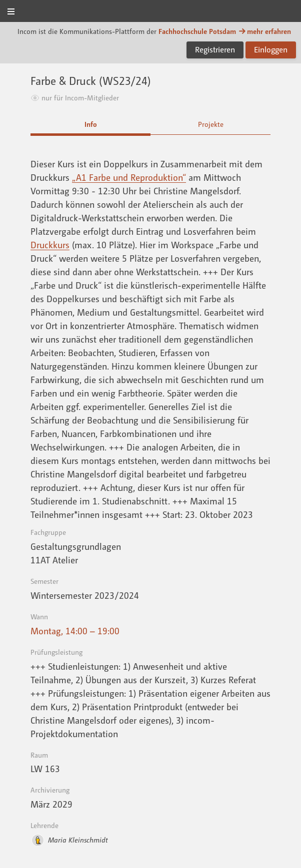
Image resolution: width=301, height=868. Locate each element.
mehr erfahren (264, 31)
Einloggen (271, 49)
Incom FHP (150, 12)
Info (91, 124)
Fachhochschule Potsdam (197, 31)
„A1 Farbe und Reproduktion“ (129, 177)
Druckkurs (50, 245)
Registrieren (215, 49)
